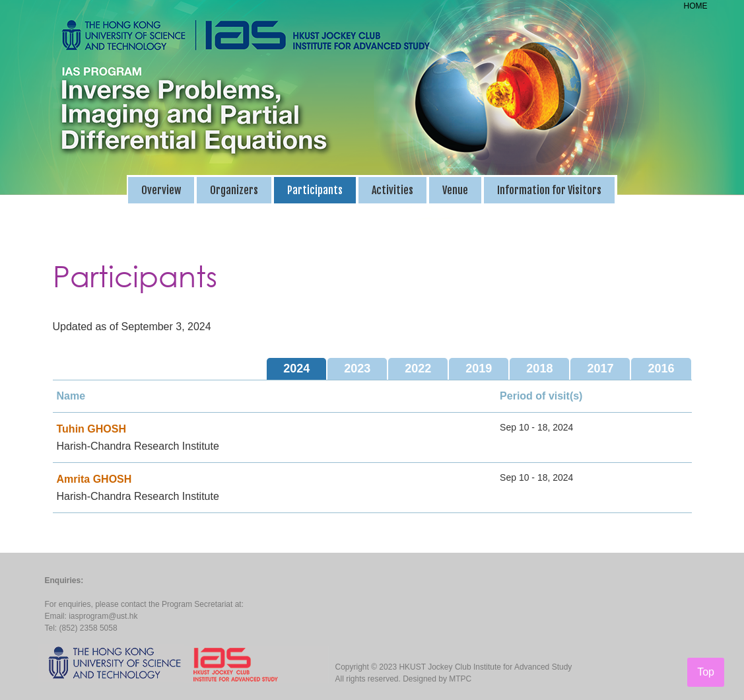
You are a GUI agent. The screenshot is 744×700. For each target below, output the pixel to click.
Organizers (234, 190)
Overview (161, 190)
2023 (357, 368)
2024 (296, 368)
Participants (315, 190)
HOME (696, 6)
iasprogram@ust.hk (103, 616)
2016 (661, 368)
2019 (479, 368)
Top (706, 672)
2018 (539, 368)
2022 (418, 368)
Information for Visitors (549, 190)
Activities (392, 190)
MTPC (460, 679)
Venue (455, 190)
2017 (600, 368)
